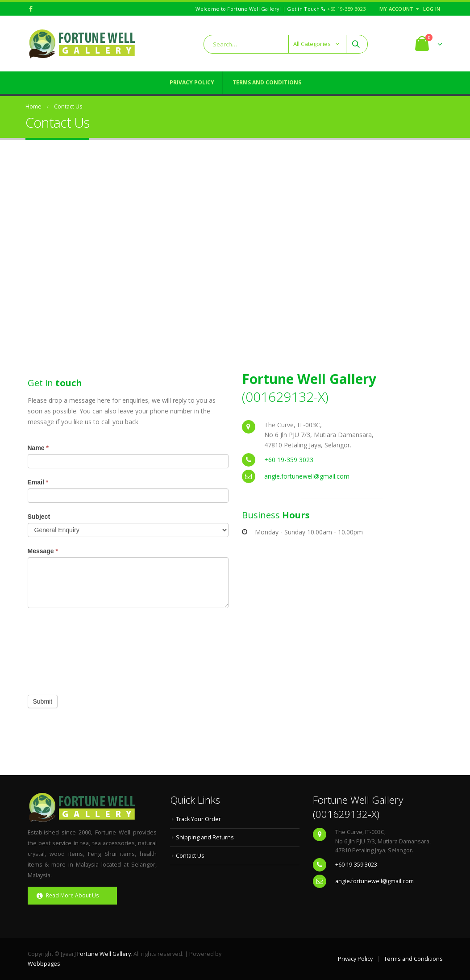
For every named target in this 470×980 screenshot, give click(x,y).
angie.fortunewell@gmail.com (307, 476)
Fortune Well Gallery (104, 954)
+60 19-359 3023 (347, 9)
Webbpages (44, 964)
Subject (39, 517)
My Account (397, 9)
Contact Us (190, 856)
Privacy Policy (192, 82)
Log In (432, 9)
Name (38, 448)
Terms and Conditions (267, 82)
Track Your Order (198, 819)
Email (38, 482)
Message (43, 551)
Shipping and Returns (205, 837)
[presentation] (64, 649)
